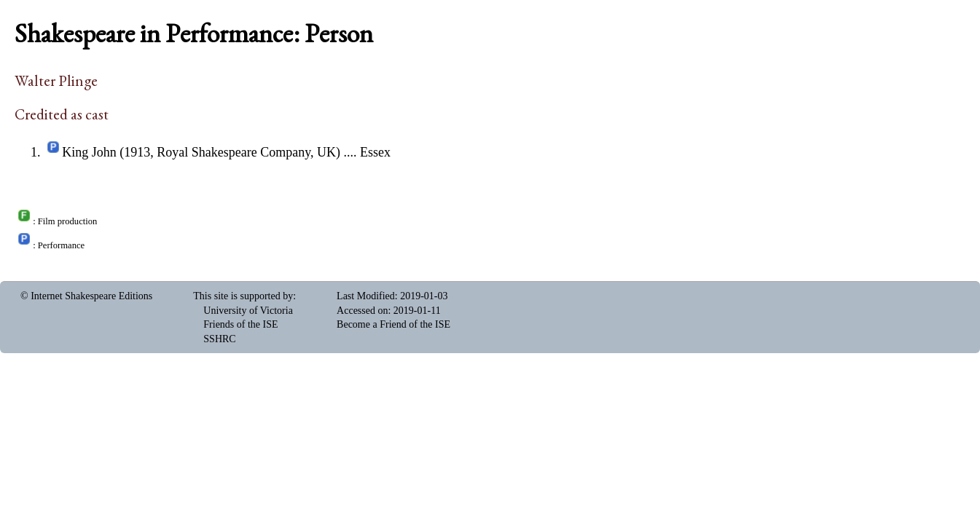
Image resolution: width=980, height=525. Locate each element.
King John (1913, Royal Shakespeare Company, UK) (201, 152)
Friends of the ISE (240, 324)
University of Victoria (248, 311)
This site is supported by (243, 296)
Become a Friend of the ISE (393, 324)
